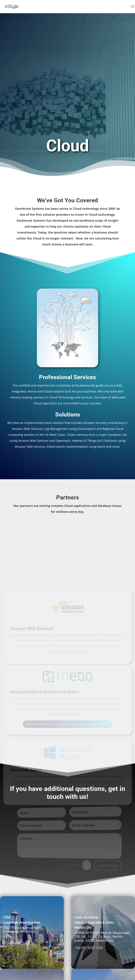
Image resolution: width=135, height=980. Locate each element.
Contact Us (107, 866)
